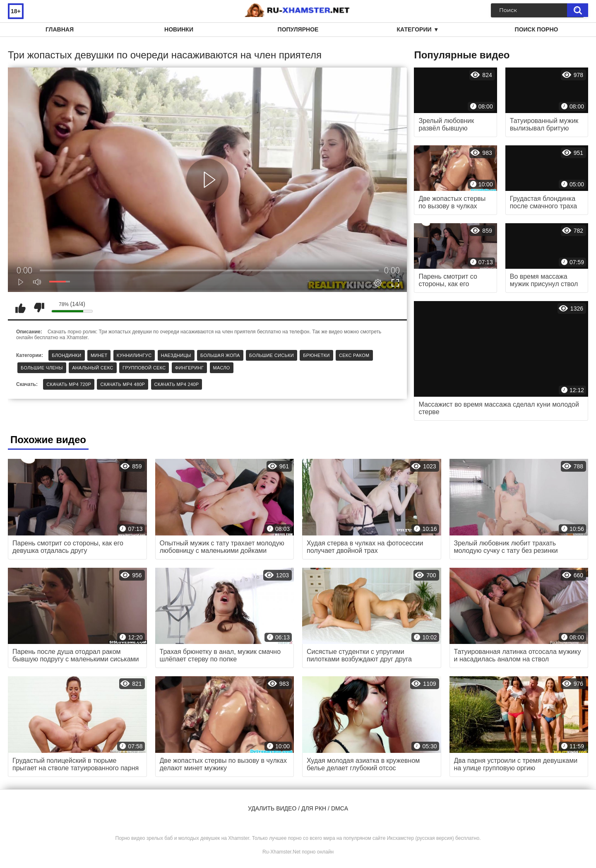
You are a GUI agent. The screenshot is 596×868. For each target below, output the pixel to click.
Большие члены (42, 368)
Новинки (179, 29)
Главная (60, 29)
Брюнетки (316, 355)
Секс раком (354, 355)
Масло (222, 368)
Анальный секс (93, 368)
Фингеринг (189, 368)
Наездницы (176, 355)
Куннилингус (134, 355)
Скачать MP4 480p (123, 384)
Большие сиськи (272, 355)
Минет (99, 355)
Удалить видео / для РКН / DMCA (298, 808)
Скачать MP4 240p (177, 384)
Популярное (298, 29)
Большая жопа (220, 355)
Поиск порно (537, 29)
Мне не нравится (39, 308)
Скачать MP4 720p (69, 384)
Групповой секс (144, 368)
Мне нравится (20, 308)
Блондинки (66, 355)
